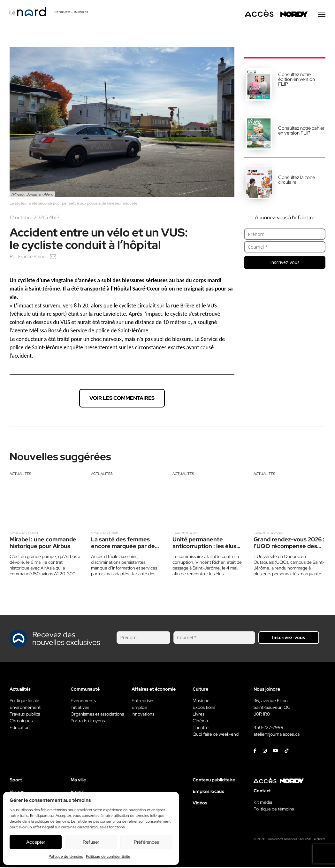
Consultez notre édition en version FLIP (297, 81)
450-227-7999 (269, 729)
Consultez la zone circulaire (297, 181)
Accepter (36, 842)
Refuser (91, 842)
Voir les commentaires (122, 399)
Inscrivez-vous (285, 263)
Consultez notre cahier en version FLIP (301, 132)
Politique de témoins (66, 856)
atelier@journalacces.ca (277, 735)
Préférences (146, 842)
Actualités (20, 475)
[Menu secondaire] (322, 16)
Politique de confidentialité (108, 856)
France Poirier (34, 258)
